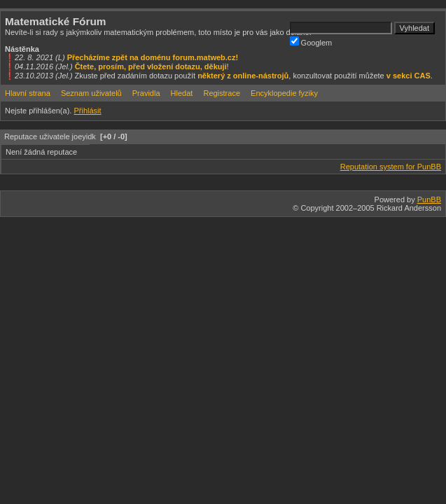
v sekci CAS (409, 76)
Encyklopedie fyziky (284, 93)
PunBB (429, 199)
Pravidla (146, 93)
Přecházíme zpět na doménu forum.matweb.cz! (153, 57)
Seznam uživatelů (91, 93)
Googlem (311, 42)
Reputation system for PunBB (391, 167)
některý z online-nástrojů (243, 76)
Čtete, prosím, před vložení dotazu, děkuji (151, 66)
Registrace (222, 93)
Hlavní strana (28, 93)
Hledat (182, 93)
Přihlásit (87, 111)
